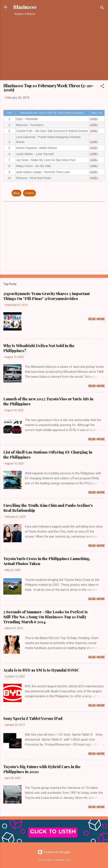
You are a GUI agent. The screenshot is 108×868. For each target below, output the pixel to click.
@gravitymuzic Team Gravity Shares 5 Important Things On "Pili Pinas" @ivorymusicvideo (47, 296)
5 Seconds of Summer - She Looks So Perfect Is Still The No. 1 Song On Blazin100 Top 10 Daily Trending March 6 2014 (46, 617)
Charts (29, 193)
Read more (96, 319)
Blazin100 (25, 7)
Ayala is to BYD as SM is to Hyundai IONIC (41, 670)
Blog (16, 193)
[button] (102, 87)
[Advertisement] (54, 48)
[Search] (102, 8)
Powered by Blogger (54, 852)
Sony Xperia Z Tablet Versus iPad (33, 718)
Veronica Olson (63, 860)
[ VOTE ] (94, 119)
